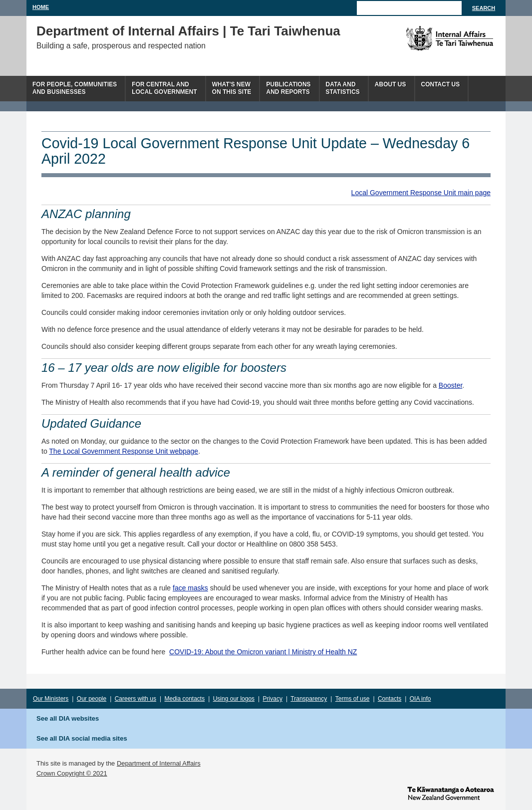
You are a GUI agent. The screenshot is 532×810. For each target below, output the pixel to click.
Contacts (390, 699)
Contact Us (441, 84)
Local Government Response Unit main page (421, 193)
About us (391, 84)
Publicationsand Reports (288, 88)
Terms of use (353, 699)
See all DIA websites (68, 718)
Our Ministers (51, 699)
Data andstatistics (343, 88)
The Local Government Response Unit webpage (124, 451)
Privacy (273, 699)
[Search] (409, 8)
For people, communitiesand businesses (75, 88)
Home (41, 7)
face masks (190, 588)
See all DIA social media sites (82, 738)
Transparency (309, 699)
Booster (450, 385)
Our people (92, 699)
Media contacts (185, 699)
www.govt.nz (451, 793)
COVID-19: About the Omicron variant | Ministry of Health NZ (263, 652)
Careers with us (135, 699)
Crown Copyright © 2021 (72, 773)
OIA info (420, 699)
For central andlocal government (164, 88)
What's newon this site (232, 88)
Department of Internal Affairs (159, 763)
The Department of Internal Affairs (427, 38)
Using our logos (234, 699)
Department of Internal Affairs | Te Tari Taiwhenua (188, 31)
